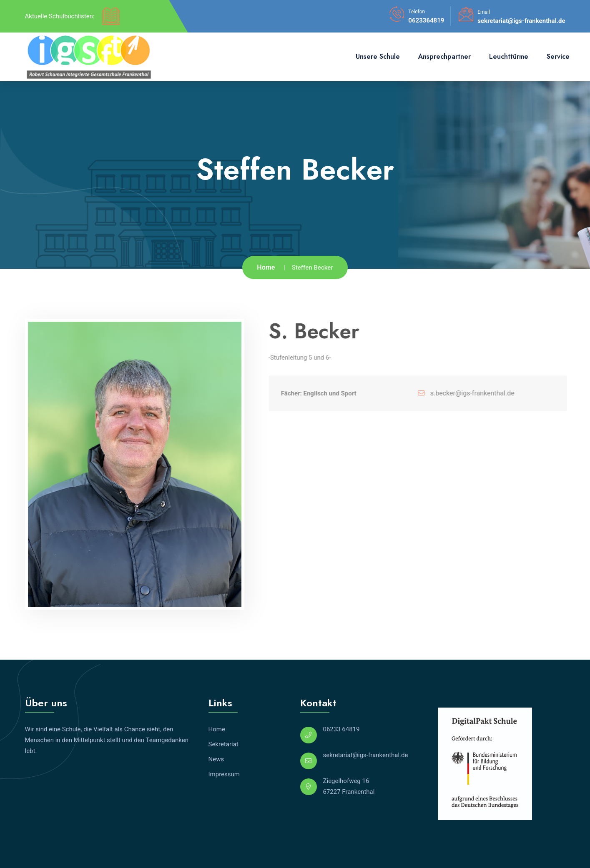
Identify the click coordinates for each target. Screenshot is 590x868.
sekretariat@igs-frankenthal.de (521, 21)
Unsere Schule (378, 56)
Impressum (224, 774)
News (216, 759)
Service (558, 56)
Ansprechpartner (444, 56)
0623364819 (426, 20)
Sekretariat (223, 744)
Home (266, 267)
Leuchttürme (509, 56)
